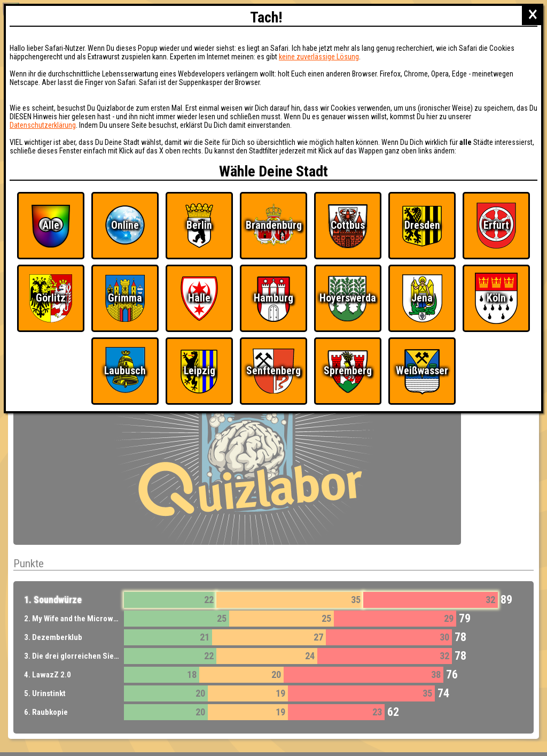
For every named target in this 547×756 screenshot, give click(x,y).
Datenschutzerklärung (43, 125)
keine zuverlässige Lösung (319, 57)
